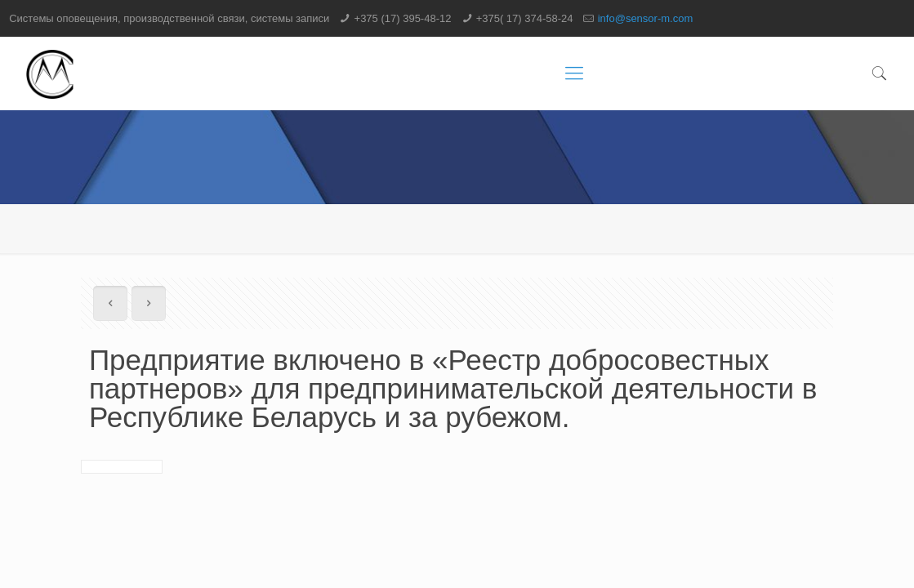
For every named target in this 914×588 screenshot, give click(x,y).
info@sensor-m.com (646, 18)
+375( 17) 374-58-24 (525, 18)
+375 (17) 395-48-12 (403, 18)
